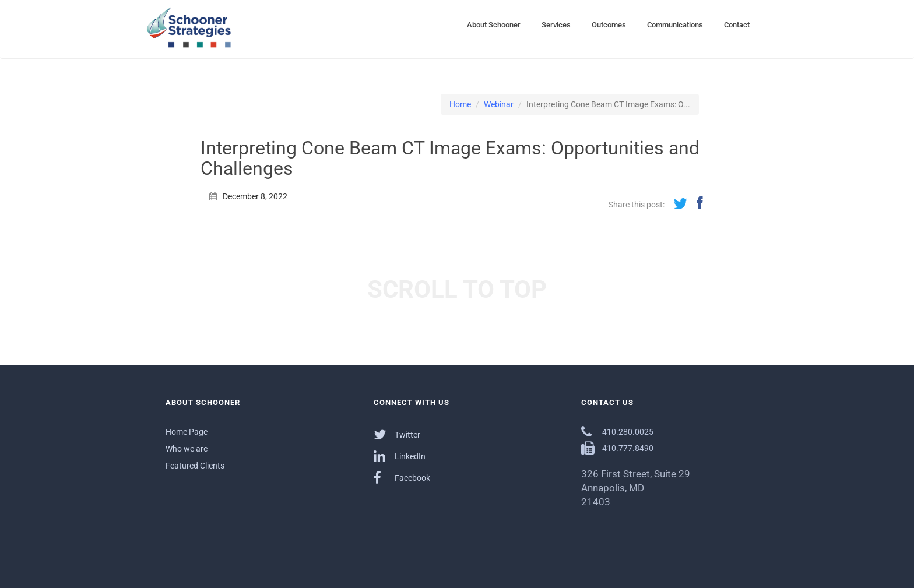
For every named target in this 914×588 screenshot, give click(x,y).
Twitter (397, 434)
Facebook (402, 478)
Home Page (187, 432)
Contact (737, 25)
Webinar (499, 104)
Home (460, 104)
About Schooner (494, 25)
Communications (675, 25)
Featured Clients (195, 466)
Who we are (187, 449)
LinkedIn (400, 456)
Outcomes (609, 25)
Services (556, 25)
